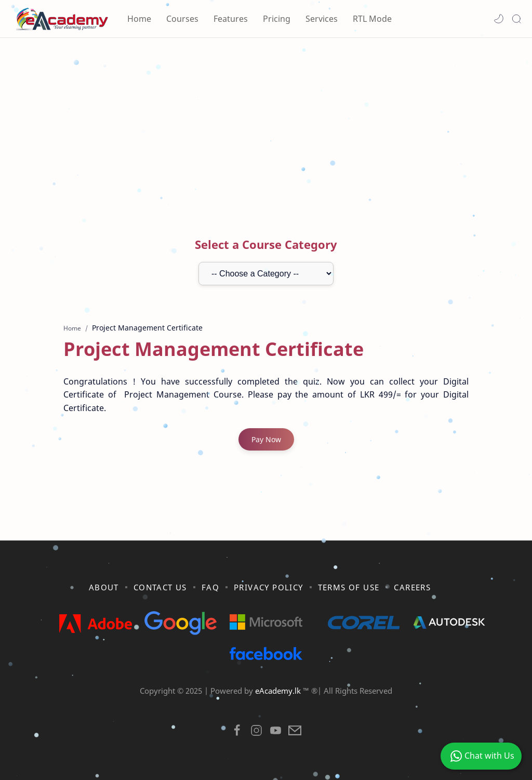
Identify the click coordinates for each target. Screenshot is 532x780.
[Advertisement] (266, 126)
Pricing (277, 19)
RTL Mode (372, 19)
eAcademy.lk (279, 691)
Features (231, 19)
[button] (499, 19)
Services (322, 19)
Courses (182, 19)
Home (139, 19)
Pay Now (266, 439)
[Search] (516, 19)
